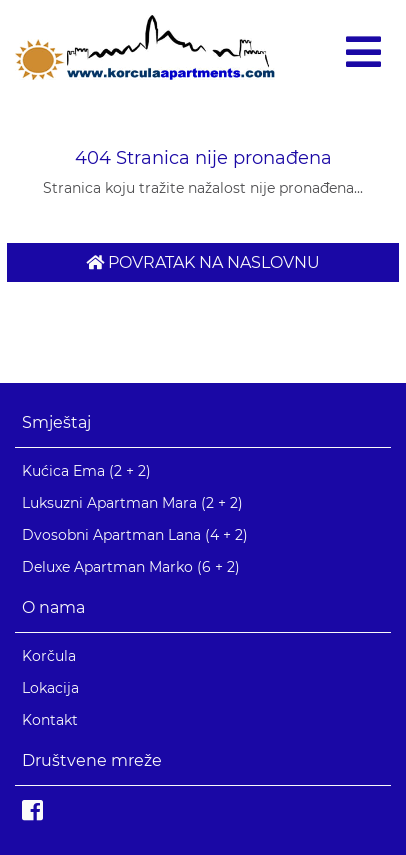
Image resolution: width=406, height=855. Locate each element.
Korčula (49, 656)
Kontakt (50, 720)
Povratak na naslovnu (203, 262)
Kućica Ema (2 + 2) (86, 471)
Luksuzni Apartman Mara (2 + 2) (132, 503)
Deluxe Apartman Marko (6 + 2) (131, 567)
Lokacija (50, 688)
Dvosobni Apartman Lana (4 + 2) (135, 535)
